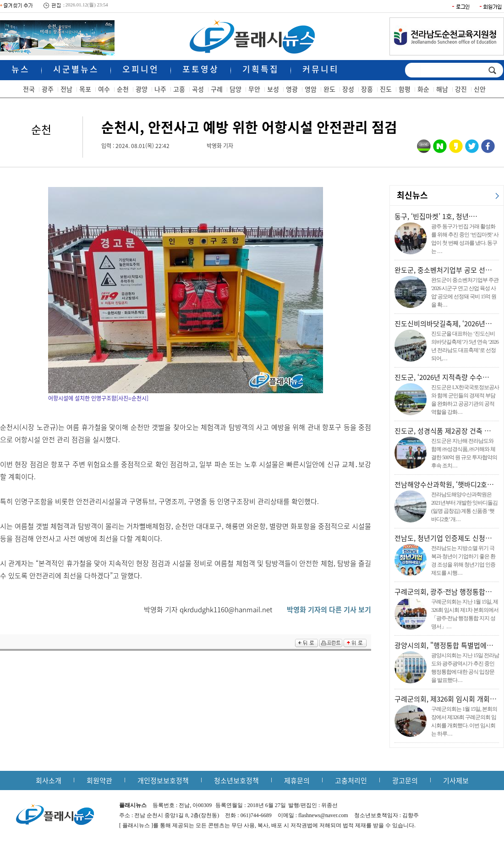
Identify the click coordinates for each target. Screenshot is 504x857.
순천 (123, 89)
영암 (311, 89)
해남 (442, 89)
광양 (142, 89)
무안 (254, 89)
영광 (292, 89)
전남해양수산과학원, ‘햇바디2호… (444, 484)
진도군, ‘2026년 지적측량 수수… (442, 377)
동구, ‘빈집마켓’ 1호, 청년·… (436, 216)
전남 (66, 89)
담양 (236, 89)
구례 (217, 89)
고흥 (179, 89)
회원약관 (99, 780)
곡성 (198, 89)
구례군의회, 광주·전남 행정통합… (443, 592)
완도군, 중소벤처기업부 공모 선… (443, 270)
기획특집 (261, 69)
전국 (29, 89)
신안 (480, 89)
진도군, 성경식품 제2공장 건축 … (443, 431)
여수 (104, 89)
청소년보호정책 (236, 780)
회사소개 (49, 780)
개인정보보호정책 (163, 780)
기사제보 (456, 780)
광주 (48, 89)
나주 (160, 89)
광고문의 (405, 780)
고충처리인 (351, 780)
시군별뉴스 (76, 69)
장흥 (367, 89)
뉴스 (21, 69)
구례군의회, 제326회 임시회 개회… (446, 699)
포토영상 (201, 69)
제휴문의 (297, 780)
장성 (348, 89)
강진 (461, 89)
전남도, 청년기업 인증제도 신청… (443, 538)
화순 (423, 89)
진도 (386, 89)
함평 (405, 89)
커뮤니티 (321, 69)
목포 (85, 89)
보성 (273, 89)
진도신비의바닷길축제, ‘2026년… (443, 324)
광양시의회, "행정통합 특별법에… (444, 645)
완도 (329, 89)
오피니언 (141, 69)
